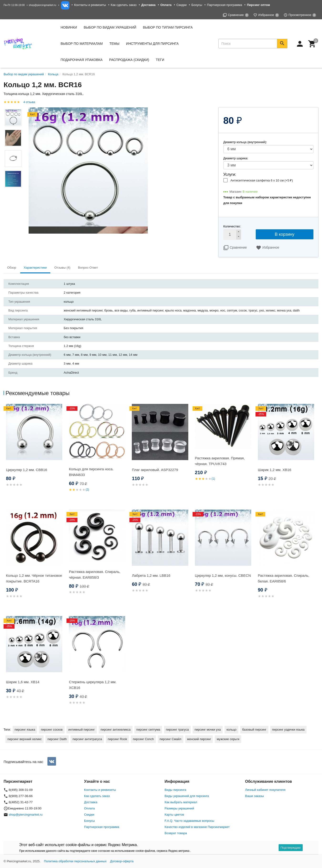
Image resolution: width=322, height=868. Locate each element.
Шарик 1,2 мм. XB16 (275, 470)
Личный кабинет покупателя (265, 790)
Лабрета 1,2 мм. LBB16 (151, 575)
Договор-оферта (122, 861)
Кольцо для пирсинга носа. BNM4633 (91, 472)
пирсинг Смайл (171, 739)
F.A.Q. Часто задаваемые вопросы (189, 821)
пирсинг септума (148, 730)
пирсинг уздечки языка (288, 730)
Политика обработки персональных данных (75, 861)
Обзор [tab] (12, 268)
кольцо (231, 730)
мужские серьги (228, 739)
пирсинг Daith (57, 739)
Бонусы (197, 5)
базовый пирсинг (254, 730)
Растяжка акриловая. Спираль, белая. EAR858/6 (284, 578)
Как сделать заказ (124, 5)
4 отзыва (29, 102)
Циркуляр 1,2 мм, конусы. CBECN (223, 575)
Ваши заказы (254, 796)
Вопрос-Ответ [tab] (88, 268)
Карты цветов (174, 815)
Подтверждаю (291, 848)
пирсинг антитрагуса (87, 739)
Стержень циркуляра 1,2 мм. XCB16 (93, 685)
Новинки (69, 27)
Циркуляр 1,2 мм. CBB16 (27, 470)
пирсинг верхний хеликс (25, 739)
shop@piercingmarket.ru (43, 5)
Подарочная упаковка (82, 60)
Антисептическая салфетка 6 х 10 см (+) (262, 180)
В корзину (285, 234)
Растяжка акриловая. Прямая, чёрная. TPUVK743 (220, 461)
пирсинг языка (25, 730)
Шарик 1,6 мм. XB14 (23, 682)
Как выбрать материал (181, 802)
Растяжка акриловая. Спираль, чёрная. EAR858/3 (95, 574)
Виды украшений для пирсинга (187, 796)
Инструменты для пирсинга (152, 44)
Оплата (89, 808)
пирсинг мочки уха (208, 730)
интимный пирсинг (82, 730)
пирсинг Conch (143, 739)
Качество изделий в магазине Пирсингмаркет (197, 827)
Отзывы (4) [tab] (62, 268)
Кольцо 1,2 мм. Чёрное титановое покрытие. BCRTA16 (34, 578)
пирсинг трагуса (177, 730)
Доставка (91, 802)
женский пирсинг (199, 739)
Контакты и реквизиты (90, 5)
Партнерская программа (224, 5)
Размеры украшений (179, 808)
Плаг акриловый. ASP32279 (155, 470)
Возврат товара (176, 833)
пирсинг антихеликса (116, 730)
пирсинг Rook (117, 739)
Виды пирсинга (176, 790)
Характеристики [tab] (35, 268)
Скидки (181, 5)
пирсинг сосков (52, 730)
